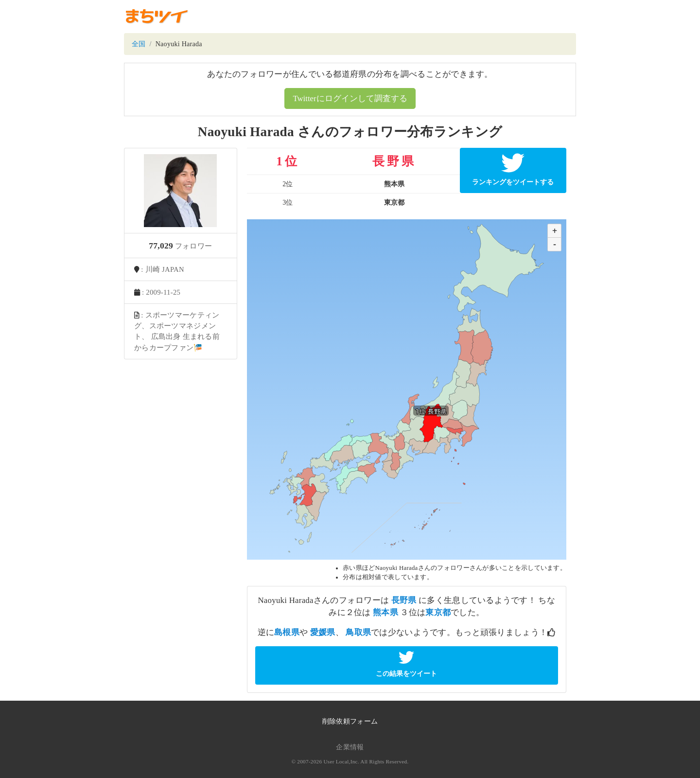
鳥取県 (358, 632)
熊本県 (385, 612)
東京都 (438, 612)
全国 (139, 44)
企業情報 (350, 747)
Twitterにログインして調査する (350, 98)
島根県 (287, 632)
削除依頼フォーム (350, 721)
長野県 (404, 600)
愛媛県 (323, 632)
